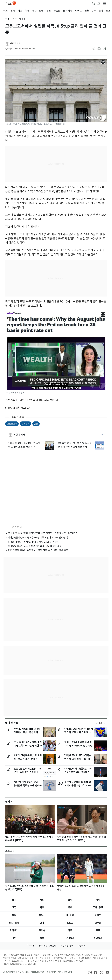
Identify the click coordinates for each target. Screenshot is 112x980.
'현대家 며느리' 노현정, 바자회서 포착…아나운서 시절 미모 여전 (28, 746)
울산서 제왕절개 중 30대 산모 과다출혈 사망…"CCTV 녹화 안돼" (78, 786)
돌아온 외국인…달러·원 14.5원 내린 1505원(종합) (33, 542)
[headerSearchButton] (94, 3)
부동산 (42, 915)
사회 (42, 900)
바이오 (98, 915)
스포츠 (9, 851)
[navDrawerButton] (105, 3)
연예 (8, 802)
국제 (7, 19)
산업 (14, 915)
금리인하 (26, 424)
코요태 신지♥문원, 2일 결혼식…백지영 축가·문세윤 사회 (28, 759)
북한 (70, 907)
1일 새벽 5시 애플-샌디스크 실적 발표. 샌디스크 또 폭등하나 (24, 445)
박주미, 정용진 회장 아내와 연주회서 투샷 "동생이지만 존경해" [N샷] (27, 732)
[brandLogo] (11, 3)
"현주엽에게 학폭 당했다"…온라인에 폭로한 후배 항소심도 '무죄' (28, 786)
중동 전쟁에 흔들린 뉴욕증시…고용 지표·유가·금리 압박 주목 (38, 550)
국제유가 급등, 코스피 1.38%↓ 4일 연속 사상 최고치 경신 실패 (74, 445)
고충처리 (82, 946)
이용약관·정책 (67, 946)
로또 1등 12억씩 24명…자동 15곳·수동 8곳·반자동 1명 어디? (28, 772)
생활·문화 (14, 923)
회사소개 (30, 946)
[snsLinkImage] (90, 972)
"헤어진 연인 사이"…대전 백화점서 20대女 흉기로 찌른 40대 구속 (79, 732)
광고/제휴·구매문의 (47, 946)
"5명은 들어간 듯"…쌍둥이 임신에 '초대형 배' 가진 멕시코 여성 (78, 759)
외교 (42, 907)
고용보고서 (12, 424)
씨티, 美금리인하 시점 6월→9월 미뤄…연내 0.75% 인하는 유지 (39, 537)
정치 (14, 900)
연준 (36, 424)
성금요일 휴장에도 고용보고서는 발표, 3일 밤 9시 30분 (35, 546)
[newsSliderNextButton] (104, 723)
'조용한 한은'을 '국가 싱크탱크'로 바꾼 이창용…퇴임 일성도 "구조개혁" (42, 533)
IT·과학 (70, 915)
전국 (14, 907)
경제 (70, 900)
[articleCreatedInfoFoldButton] (35, 49)
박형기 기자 (15, 43)
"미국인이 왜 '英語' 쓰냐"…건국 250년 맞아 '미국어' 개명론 (78, 772)
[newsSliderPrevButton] (97, 723)
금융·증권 (98, 907)
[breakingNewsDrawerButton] (99, 3)
